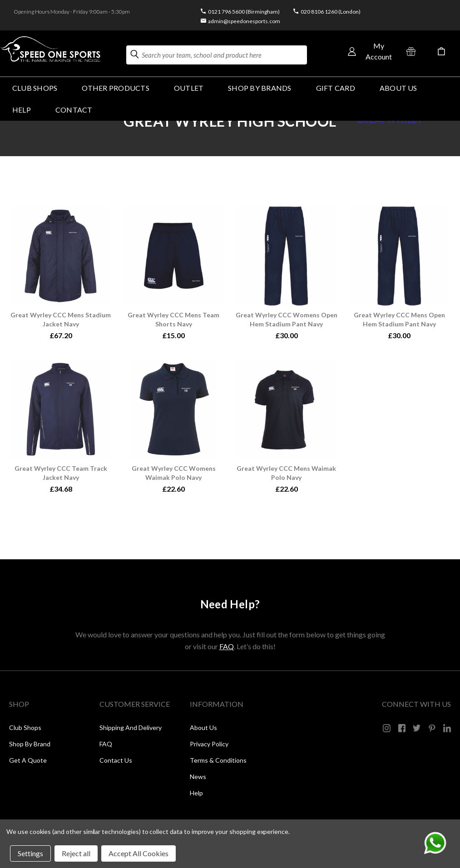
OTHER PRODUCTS (115, 88)
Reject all (76, 853)
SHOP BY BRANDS (260, 88)
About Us (398, 88)
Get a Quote (28, 760)
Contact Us (116, 760)
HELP (22, 110)
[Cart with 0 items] (441, 51)
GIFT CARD (336, 88)
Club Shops (35, 88)
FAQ (227, 646)
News (198, 777)
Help (196, 793)
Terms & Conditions (218, 760)
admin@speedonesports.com (244, 21)
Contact (74, 110)
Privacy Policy (209, 744)
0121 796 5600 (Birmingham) (244, 12)
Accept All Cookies (138, 853)
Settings (30, 853)
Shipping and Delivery (131, 727)
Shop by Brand (30, 744)
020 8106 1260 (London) (331, 12)
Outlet (189, 88)
